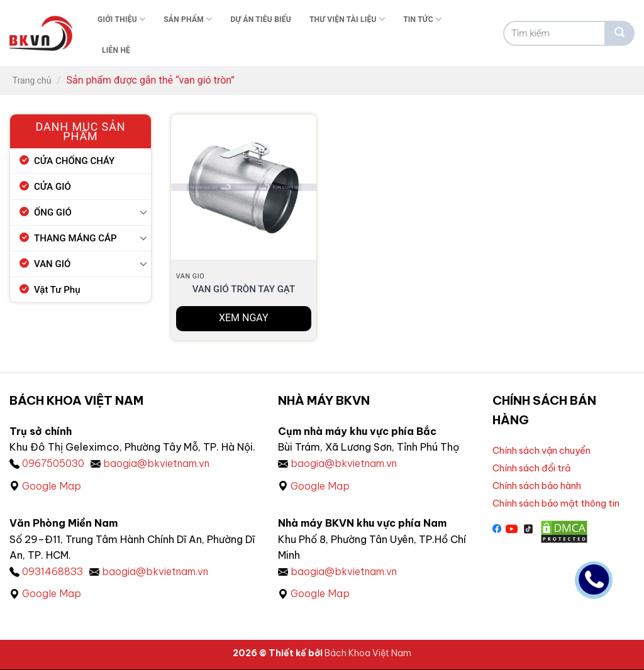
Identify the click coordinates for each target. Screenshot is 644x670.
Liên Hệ (116, 50)
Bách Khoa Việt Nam (368, 653)
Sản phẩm (188, 19)
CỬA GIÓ (53, 187)
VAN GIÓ (52, 264)
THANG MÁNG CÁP (75, 238)
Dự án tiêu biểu (261, 19)
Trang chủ (32, 80)
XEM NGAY (244, 318)
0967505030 (53, 463)
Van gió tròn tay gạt (244, 289)
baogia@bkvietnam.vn (157, 463)
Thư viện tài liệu (347, 19)
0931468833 (53, 571)
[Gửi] (619, 33)
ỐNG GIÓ (53, 212)
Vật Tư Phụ (57, 290)
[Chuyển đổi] (143, 212)
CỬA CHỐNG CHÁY (74, 161)
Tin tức (422, 19)
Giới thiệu (121, 19)
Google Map (52, 486)
